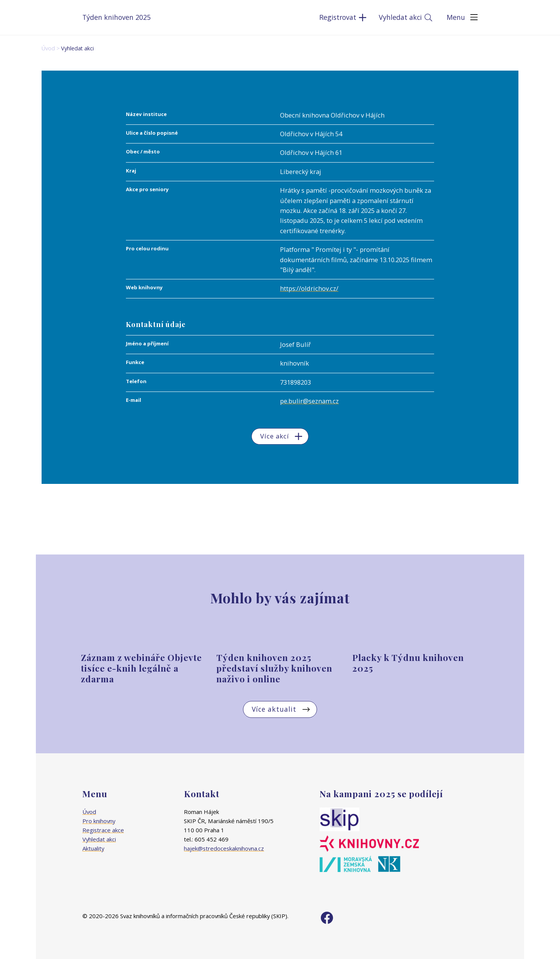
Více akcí (275, 436)
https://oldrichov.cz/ (309, 288)
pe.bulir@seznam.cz (309, 401)
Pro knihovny (99, 821)
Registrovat (338, 17)
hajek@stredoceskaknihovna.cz (224, 848)
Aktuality (93, 848)
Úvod (48, 48)
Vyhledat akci (400, 17)
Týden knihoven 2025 (117, 17)
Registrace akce (103, 830)
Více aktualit (274, 709)
